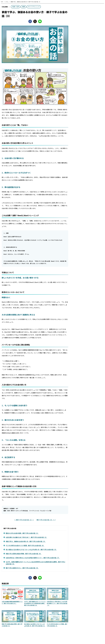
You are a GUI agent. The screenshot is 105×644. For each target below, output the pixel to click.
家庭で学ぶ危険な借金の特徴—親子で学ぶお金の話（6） (24, 554)
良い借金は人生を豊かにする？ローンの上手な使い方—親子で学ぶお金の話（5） (31, 549)
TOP (2, 2)
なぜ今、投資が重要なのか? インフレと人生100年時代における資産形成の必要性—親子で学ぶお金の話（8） (36, 563)
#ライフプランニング (34, 7)
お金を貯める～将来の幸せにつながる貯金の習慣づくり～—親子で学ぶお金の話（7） (33, 558)
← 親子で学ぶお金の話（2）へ (24, 520)
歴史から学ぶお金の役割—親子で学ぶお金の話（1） (22, 533)
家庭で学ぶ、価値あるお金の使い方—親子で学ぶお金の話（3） (26, 541)
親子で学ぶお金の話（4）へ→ (46, 520)
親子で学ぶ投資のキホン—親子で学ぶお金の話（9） (22, 568)
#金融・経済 (16, 7)
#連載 (23, 7)
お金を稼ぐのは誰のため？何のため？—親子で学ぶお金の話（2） (26, 537)
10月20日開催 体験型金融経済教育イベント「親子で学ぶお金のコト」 (12, 602)
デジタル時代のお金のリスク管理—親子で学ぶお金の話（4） (25, 545)
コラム (7, 2)
